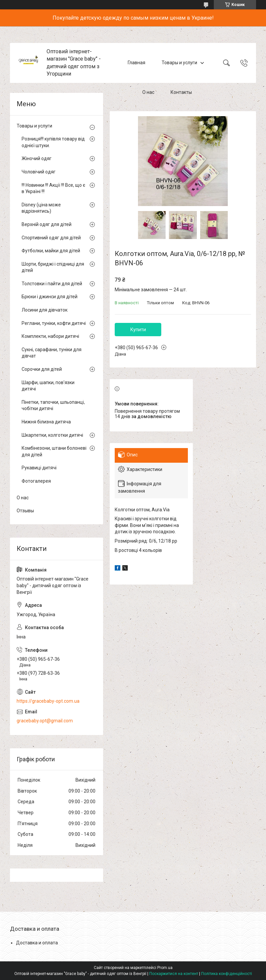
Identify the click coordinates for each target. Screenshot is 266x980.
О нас (148, 93)
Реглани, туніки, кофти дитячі (54, 323)
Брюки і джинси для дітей (50, 297)
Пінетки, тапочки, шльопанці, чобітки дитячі (53, 405)
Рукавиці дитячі (39, 468)
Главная (136, 63)
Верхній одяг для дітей (47, 224)
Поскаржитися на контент (174, 974)
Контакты (181, 93)
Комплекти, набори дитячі (50, 336)
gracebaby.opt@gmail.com (45, 721)
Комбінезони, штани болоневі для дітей (54, 451)
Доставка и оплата (37, 943)
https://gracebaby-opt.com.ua (48, 701)
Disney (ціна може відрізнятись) (41, 208)
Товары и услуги (179, 63)
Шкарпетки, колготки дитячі (52, 435)
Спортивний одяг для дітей (51, 238)
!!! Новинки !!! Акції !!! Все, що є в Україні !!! (53, 188)
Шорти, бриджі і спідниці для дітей (53, 267)
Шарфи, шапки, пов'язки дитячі (48, 386)
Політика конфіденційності (227, 974)
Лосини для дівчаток (45, 310)
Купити (138, 330)
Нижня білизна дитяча (46, 422)
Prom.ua (165, 968)
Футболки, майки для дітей (51, 251)
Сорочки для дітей (42, 369)
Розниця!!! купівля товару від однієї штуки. (53, 142)
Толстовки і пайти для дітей (52, 284)
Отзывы (25, 511)
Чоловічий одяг (39, 172)
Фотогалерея (36, 481)
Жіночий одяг (37, 158)
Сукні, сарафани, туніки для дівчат (52, 353)
